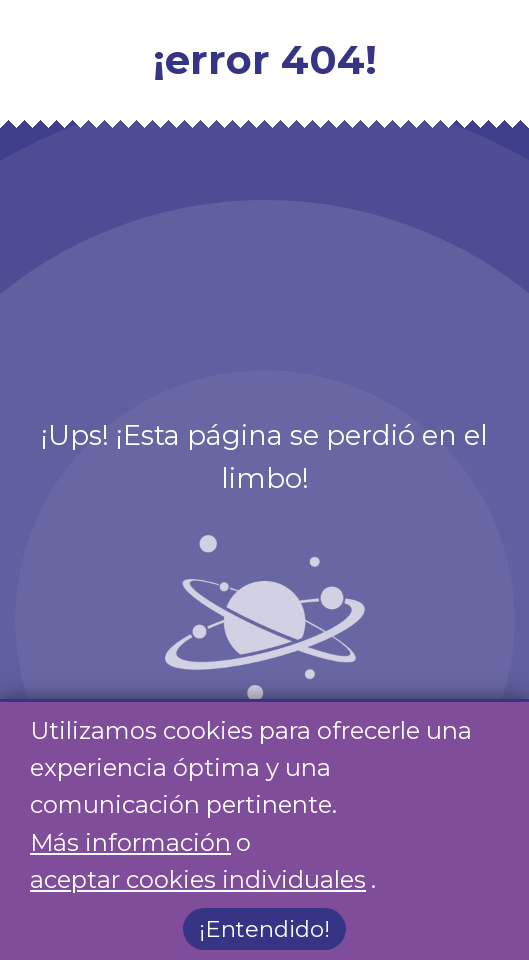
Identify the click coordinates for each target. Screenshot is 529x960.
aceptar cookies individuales (198, 879)
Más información (130, 842)
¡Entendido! (264, 930)
